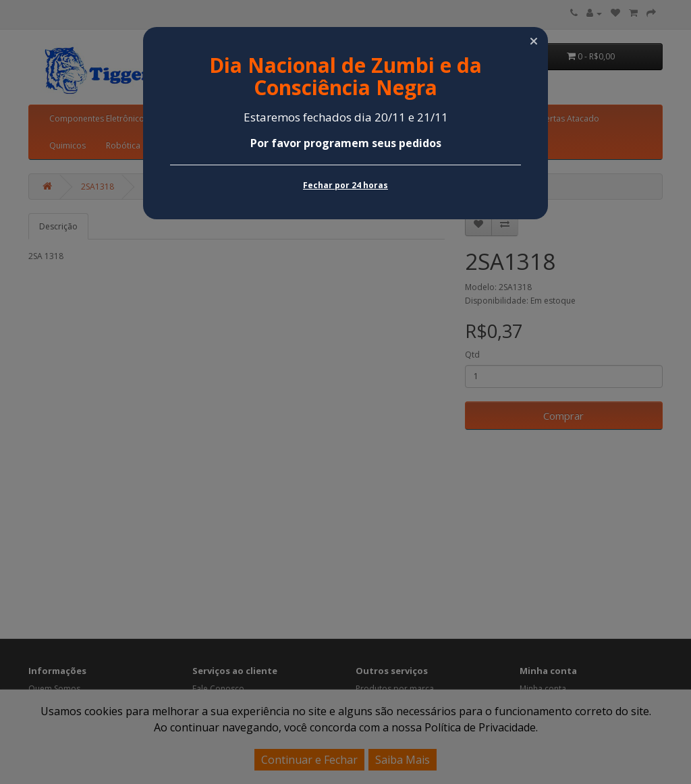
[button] (534, 41)
